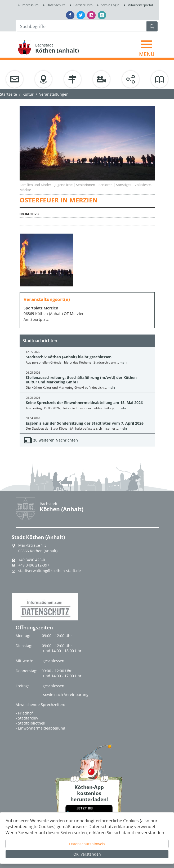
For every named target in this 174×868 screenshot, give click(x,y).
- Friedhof (24, 713)
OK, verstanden (87, 854)
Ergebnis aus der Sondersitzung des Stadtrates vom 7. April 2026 (85, 423)
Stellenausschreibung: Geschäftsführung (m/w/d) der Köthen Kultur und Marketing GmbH (81, 380)
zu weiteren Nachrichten (56, 440)
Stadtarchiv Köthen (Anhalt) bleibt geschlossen (69, 357)
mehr (124, 362)
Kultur (28, 94)
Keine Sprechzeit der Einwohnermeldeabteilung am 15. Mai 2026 (84, 403)
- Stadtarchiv (27, 718)
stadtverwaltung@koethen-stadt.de (50, 571)
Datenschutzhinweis (87, 844)
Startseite (8, 94)
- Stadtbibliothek (30, 723)
